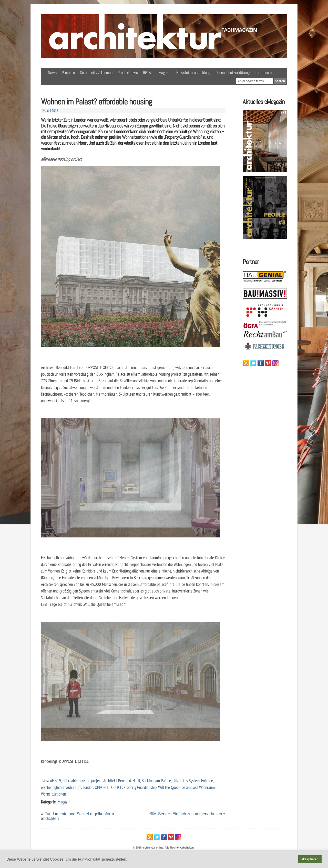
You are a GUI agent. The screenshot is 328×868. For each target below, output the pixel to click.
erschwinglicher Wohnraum (61, 787)
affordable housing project (82, 781)
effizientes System (186, 781)
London (88, 787)
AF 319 (55, 781)
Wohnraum (207, 787)
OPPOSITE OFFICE (108, 787)
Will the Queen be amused (178, 787)
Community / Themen (96, 73)
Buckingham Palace (156, 781)
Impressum (263, 73)
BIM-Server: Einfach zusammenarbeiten (186, 814)
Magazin (165, 73)
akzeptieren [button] (310, 859)
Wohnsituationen (53, 794)
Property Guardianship (140, 787)
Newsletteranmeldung (193, 73)
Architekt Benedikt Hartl (122, 781)
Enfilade (207, 781)
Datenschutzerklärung (233, 73)
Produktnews (128, 73)
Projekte (68, 73)
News (52, 73)
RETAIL (148, 73)
